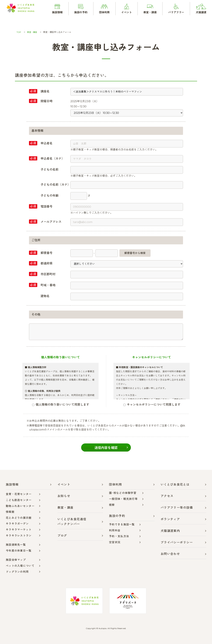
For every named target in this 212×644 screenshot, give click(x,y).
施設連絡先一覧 (16, 545)
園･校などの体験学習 (123, 493)
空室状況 (115, 542)
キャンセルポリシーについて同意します (152, 405)
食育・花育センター (19, 494)
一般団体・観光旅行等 (123, 499)
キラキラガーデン (17, 524)
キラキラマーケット (19, 530)
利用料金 (115, 530)
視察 (112, 505)
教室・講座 (33, 32)
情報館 (10, 512)
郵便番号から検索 (135, 253)
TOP (19, 32)
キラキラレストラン (19, 536)
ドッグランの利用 (17, 572)
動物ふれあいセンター (20, 506)
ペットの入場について (20, 566)
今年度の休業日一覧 (19, 551)
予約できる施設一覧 (122, 524)
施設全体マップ (16, 560)
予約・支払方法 (119, 536)
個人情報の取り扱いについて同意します (61, 405)
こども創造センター (19, 500)
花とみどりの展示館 (19, 518)
